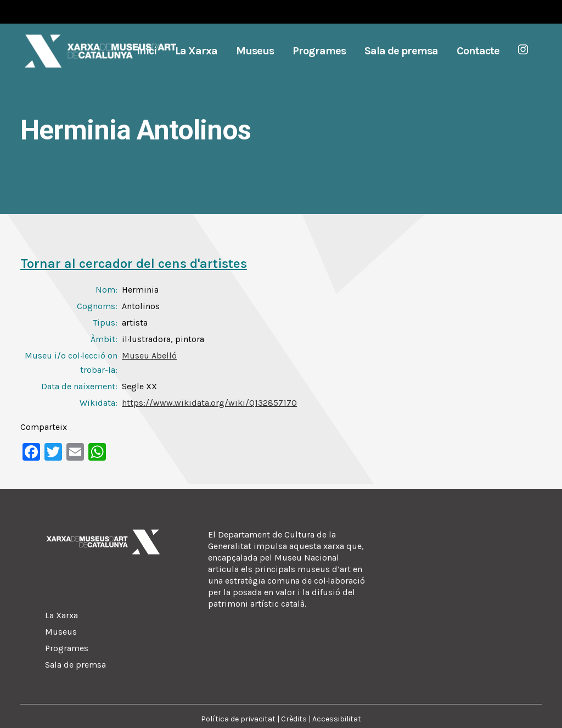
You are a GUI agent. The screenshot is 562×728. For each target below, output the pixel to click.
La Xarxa (61, 615)
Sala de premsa (75, 665)
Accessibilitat (337, 719)
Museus (61, 632)
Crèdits (294, 719)
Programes (67, 648)
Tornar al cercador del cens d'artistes (134, 264)
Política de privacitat (238, 719)
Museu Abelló (149, 355)
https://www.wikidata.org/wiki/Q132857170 (209, 403)
